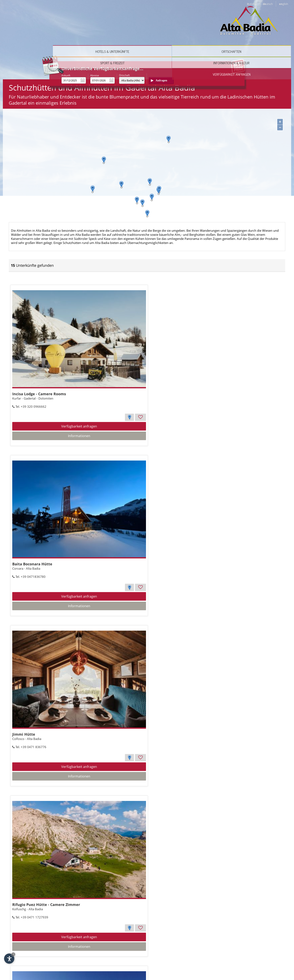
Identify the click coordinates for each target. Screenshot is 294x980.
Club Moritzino (27, 880)
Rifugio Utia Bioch (191, 753)
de (268, 4)
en (284, 4)
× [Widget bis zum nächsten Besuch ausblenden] (13, 954)
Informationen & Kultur (222, 30)
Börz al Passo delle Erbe (115, 880)
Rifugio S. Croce (188, 880)
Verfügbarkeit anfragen (268, 30)
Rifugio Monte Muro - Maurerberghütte (210, 499)
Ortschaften (131, 30)
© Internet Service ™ (253, 961)
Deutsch (39, 957)
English (54, 957)
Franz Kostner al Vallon (35, 626)
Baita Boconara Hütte (114, 372)
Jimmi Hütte (185, 372)
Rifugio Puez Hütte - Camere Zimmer (47, 499)
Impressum (228, 961)
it (252, 4)
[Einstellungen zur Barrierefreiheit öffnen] (9, 959)
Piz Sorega (23, 753)
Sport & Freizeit (177, 30)
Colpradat (103, 499)
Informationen (50, 414)
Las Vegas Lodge (189, 626)
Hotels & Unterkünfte (85, 30)
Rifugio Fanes (106, 753)
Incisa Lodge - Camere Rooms (40, 372)
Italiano (23, 957)
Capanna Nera (107, 626)
